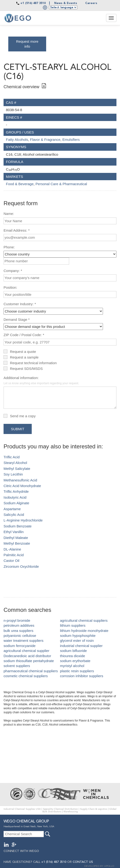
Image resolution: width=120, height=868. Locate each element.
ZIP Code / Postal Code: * (24, 335)
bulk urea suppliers (18, 631)
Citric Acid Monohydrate (22, 486)
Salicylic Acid (14, 515)
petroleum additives (19, 625)
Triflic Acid (12, 457)
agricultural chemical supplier (26, 651)
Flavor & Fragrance (45, 140)
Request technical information (33, 363)
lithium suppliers (73, 625)
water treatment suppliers (23, 641)
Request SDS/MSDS (26, 369)
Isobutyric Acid (15, 497)
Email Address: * (17, 230)
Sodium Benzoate (18, 526)
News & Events (66, 3)
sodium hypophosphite (78, 636)
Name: (9, 214)
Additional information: (41, 380)
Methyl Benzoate (17, 543)
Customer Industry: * (20, 304)
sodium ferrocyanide (20, 646)
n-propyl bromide (17, 620)
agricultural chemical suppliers (84, 620)
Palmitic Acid (14, 555)
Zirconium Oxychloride (21, 566)
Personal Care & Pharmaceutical (61, 184)
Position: (10, 287)
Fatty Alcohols (17, 140)
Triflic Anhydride (16, 491)
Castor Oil (11, 561)
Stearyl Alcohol (15, 463)
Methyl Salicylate (17, 469)
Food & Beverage (20, 184)
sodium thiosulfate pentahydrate (29, 661)
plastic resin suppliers (77, 671)
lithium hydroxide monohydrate (84, 631)
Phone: (9, 247)
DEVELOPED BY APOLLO (99, 866)
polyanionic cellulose (20, 636)
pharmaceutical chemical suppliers (31, 671)
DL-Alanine (12, 549)
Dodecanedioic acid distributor (27, 656)
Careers (91, 3)
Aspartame (12, 509)
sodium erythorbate (75, 661)
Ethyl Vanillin (14, 532)
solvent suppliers (17, 666)
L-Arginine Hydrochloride (23, 520)
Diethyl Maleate (16, 538)
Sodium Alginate (16, 503)
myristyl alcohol (72, 666)
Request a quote (23, 352)
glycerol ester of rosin (77, 641)
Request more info (27, 44)
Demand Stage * (17, 319)
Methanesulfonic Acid (20, 480)
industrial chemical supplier (81, 646)
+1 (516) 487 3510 (33, 3)
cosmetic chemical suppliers (26, 676)
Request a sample (24, 357)
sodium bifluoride (73, 651)
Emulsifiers (71, 140)
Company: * (13, 271)
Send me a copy (23, 416)
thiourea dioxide (73, 656)
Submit (18, 429)
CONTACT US (83, 862)
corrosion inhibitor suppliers (82, 676)
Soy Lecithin (13, 474)
